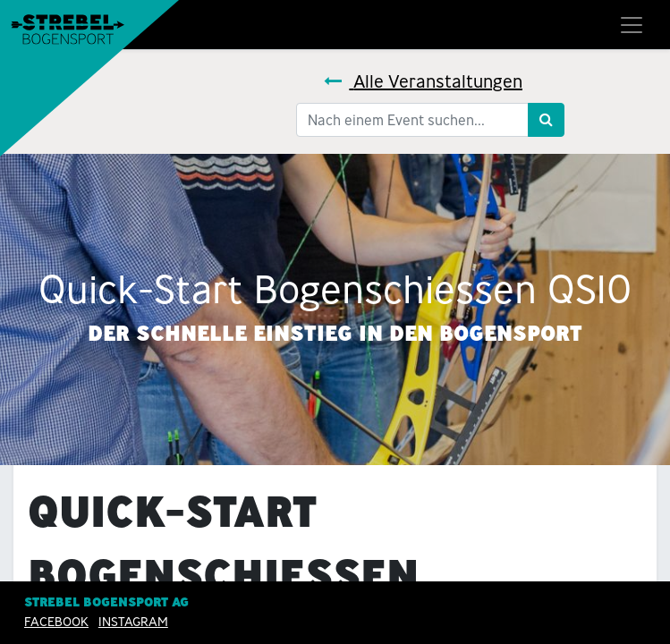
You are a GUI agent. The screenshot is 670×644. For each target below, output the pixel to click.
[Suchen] (546, 120)
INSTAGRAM (133, 622)
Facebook (56, 622)
